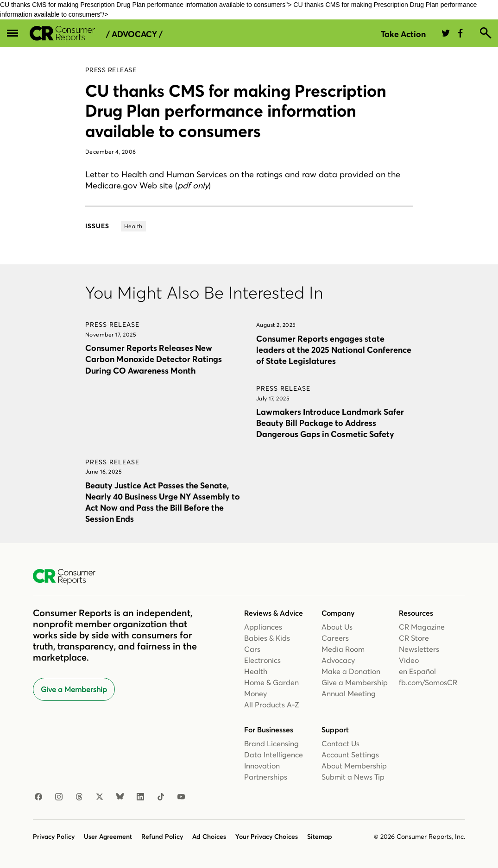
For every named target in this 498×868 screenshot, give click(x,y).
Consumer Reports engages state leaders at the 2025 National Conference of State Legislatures (334, 350)
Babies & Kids (267, 638)
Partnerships (266, 777)
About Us (337, 627)
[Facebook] (38, 797)
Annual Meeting (349, 693)
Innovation (262, 766)
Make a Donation (351, 671)
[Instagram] (59, 797)
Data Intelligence (274, 755)
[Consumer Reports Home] (69, 577)
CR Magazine (422, 627)
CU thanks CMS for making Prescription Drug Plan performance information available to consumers (236, 111)
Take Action (403, 34)
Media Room (343, 649)
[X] (100, 797)
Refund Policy (162, 837)
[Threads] (79, 797)
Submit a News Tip (353, 777)
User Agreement (108, 837)
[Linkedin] (140, 797)
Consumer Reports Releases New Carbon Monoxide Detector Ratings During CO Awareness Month (154, 359)
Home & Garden (271, 682)
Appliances (263, 627)
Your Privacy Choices (267, 837)
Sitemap (320, 837)
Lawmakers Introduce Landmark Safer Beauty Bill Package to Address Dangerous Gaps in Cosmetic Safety (330, 423)
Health (256, 671)
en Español (417, 671)
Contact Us (340, 743)
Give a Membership (74, 689)
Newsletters (419, 649)
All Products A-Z (272, 705)
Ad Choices (209, 837)
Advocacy (338, 660)
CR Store (414, 638)
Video (409, 660)
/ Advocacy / (134, 34)
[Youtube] (181, 797)
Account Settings (350, 755)
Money (255, 693)
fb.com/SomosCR (428, 682)
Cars (252, 649)
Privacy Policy (54, 837)
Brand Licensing (271, 743)
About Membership (354, 766)
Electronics (262, 660)
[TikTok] (161, 797)
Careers (335, 638)
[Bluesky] (120, 797)
